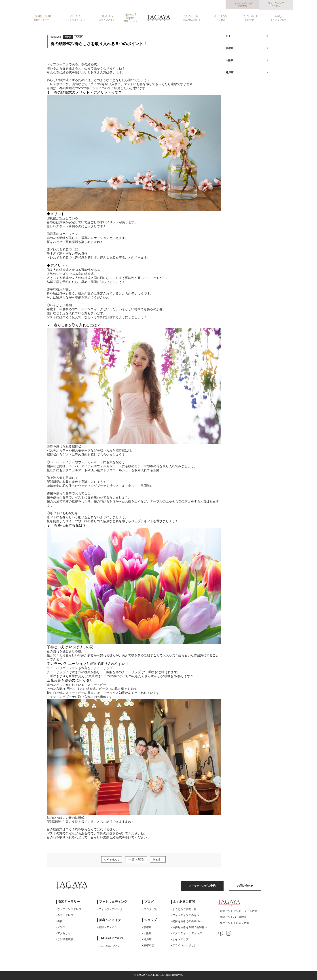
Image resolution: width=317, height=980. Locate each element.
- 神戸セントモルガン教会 (234, 923)
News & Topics (131, 18)
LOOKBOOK (41, 18)
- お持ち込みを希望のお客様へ (189, 927)
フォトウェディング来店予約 (242, 5)
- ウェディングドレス (69, 909)
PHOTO (75, 18)
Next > (158, 859)
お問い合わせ (245, 886)
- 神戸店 (147, 939)
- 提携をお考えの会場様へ (186, 921)
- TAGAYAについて (108, 946)
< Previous (112, 859)
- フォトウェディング (110, 909)
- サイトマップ (180, 939)
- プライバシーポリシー (185, 945)
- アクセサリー (64, 933)
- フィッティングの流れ (185, 915)
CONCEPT (192, 18)
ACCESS (221, 18)
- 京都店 (147, 927)
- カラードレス (64, 915)
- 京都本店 (148, 945)
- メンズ (60, 927)
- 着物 (59, 921)
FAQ (278, 18)
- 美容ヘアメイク (107, 927)
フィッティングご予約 (276, 5)
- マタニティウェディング (186, 933)
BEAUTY (107, 18)
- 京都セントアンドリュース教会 (238, 911)
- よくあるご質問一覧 (184, 909)
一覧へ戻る (136, 859)
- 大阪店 (147, 933)
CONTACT (249, 18)
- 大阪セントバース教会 (232, 917)
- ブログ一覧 (149, 909)
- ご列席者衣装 (64, 939)
